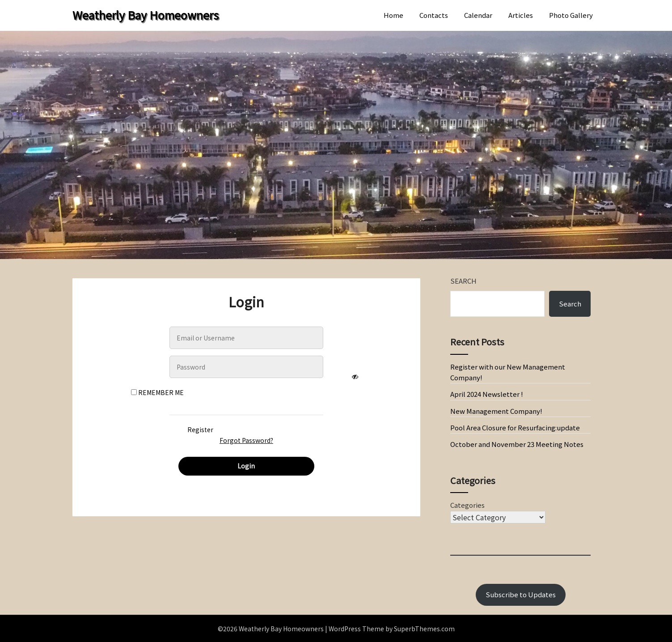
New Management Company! (496, 411)
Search (463, 281)
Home (393, 15)
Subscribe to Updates (521, 594)
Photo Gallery (571, 15)
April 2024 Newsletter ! (487, 394)
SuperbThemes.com (424, 629)
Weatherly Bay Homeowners (146, 15)
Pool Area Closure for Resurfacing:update (515, 427)
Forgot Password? (246, 440)
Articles (521, 15)
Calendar (478, 15)
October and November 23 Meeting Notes (517, 444)
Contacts (434, 15)
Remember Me (157, 392)
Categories (467, 505)
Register (200, 429)
